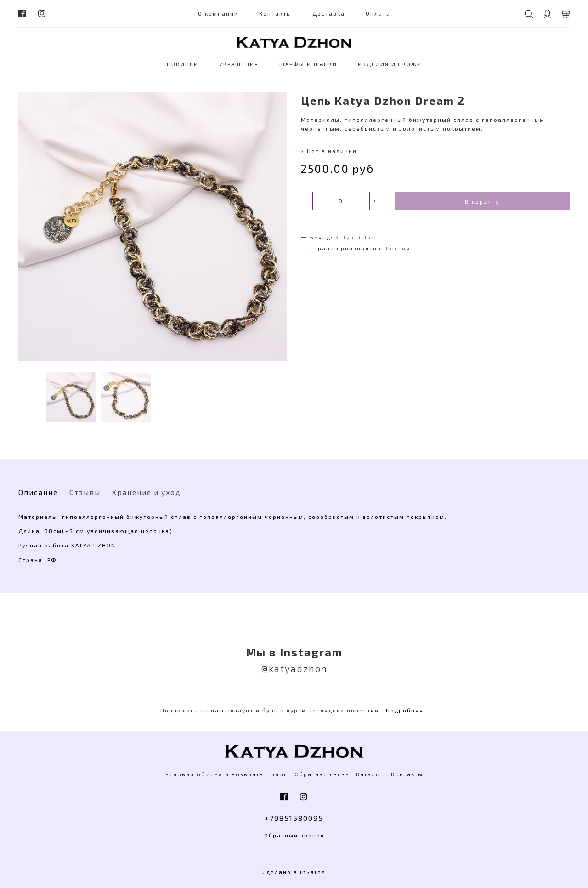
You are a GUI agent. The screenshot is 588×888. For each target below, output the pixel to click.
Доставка (329, 13)
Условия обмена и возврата (215, 774)
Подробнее (405, 710)
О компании (218, 13)
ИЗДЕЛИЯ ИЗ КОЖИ (390, 64)
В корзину (482, 201)
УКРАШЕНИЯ (239, 64)
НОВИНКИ (183, 64)
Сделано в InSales (294, 872)
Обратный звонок (294, 835)
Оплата (378, 13)
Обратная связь (322, 774)
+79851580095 (294, 818)
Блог (279, 774)
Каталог (370, 774)
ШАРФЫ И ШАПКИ (308, 64)
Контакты (275, 13)
